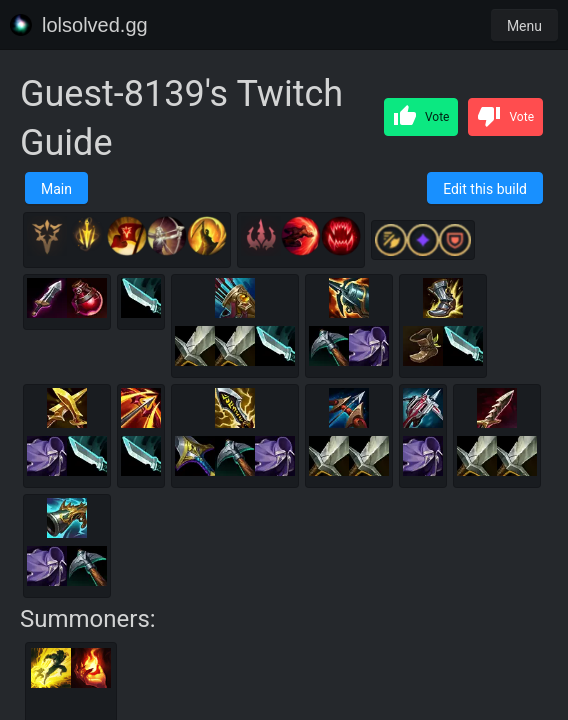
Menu (524, 26)
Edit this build (485, 189)
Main (56, 189)
